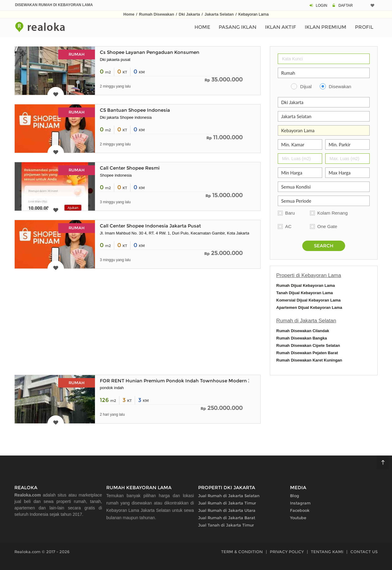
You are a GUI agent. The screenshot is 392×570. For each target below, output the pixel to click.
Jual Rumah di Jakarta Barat (227, 518)
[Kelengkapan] (324, 187)
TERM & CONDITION (242, 552)
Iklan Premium (326, 27)
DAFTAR (346, 6)
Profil (364, 27)
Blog (295, 496)
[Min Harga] (300, 173)
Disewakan (340, 86)
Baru (290, 213)
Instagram (300, 503)
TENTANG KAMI (327, 552)
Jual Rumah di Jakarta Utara (227, 510)
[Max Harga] (347, 173)
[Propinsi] (324, 102)
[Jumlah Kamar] (300, 144)
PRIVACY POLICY (287, 552)
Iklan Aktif (281, 27)
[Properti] (324, 73)
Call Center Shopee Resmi (130, 168)
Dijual (306, 86)
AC (288, 226)
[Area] (324, 130)
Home (129, 14)
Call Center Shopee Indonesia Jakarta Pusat (150, 226)
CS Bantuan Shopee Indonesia (135, 110)
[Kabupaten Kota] (324, 116)
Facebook (300, 510)
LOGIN (321, 6)
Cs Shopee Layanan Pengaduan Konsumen (150, 52)
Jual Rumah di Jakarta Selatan (229, 496)
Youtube (298, 518)
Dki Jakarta (189, 14)
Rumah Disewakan (157, 14)
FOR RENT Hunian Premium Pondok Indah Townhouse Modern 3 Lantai (183, 381)
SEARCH (324, 246)
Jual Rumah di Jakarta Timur (227, 503)
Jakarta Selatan (219, 14)
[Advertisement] (138, 321)
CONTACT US (364, 552)
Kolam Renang (332, 213)
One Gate (327, 226)
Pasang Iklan (237, 27)
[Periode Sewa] (324, 201)
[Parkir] (347, 144)
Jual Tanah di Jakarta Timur (226, 525)
